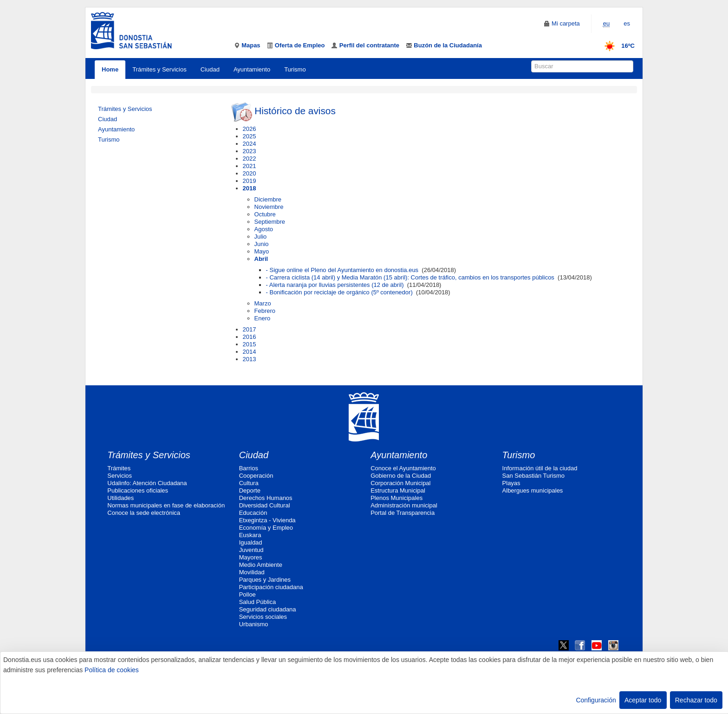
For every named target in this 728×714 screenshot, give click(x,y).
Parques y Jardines (265, 580)
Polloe (247, 594)
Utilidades (120, 498)
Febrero (265, 311)
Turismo (295, 69)
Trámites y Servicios (159, 69)
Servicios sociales (263, 617)
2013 (250, 359)
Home (110, 69)
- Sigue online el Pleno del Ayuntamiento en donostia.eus (342, 270)
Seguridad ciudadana (268, 609)
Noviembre (269, 207)
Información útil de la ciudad (540, 468)
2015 (250, 344)
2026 (250, 129)
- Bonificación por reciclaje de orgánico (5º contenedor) (339, 292)
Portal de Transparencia (403, 513)
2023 (250, 151)
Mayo (262, 251)
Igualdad (251, 542)
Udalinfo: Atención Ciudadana (147, 483)
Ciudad (210, 69)
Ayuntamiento (252, 69)
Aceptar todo (643, 700)
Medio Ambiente (261, 565)
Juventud (251, 550)
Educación (253, 513)
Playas (511, 483)
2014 (250, 352)
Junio (262, 244)
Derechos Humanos (266, 498)
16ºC (616, 46)
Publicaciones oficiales (138, 490)
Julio (261, 237)
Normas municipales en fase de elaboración (166, 505)
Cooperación (256, 476)
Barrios (249, 468)
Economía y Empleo (266, 528)
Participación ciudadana (271, 587)
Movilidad (252, 572)
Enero (263, 318)
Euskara (250, 535)
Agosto (264, 229)
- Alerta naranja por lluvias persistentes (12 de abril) (335, 285)
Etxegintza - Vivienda (267, 520)
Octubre (265, 214)
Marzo (263, 303)
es (627, 23)
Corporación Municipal (400, 483)
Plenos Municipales (396, 498)
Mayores (251, 557)
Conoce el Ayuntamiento (403, 468)
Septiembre (270, 222)
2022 (250, 159)
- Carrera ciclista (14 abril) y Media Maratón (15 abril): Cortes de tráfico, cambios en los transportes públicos (410, 277)
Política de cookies (112, 670)
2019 (250, 181)
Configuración (596, 700)
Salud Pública (258, 602)
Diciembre (268, 199)
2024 (250, 144)
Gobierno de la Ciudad (401, 476)
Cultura (249, 483)
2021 (250, 166)
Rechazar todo (696, 700)
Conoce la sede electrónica (144, 513)
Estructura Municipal (398, 490)
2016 (250, 337)
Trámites (119, 468)
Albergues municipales (533, 490)
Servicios (120, 476)
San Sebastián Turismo (533, 476)
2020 (250, 173)
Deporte (250, 490)
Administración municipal (404, 505)
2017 (250, 329)
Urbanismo (254, 624)
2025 (250, 136)
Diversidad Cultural (265, 505)
